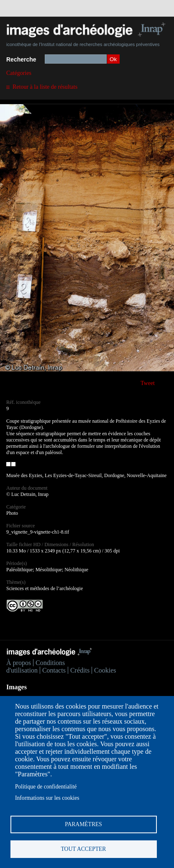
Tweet (148, 383)
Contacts (54, 670)
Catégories (19, 73)
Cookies (105, 670)
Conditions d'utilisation (36, 666)
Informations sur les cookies (47, 798)
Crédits (80, 670)
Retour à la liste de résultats (45, 87)
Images (17, 687)
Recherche (21, 59)
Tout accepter (84, 849)
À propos (19, 663)
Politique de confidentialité (46, 787)
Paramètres (83, 824)
